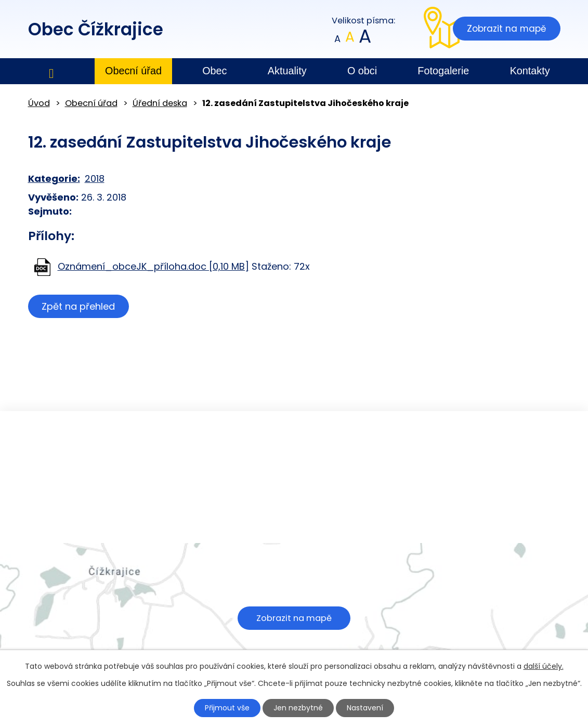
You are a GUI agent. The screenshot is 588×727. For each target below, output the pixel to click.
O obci (362, 71)
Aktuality (287, 71)
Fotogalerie (443, 71)
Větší (364, 39)
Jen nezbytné (298, 708)
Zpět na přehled (79, 306)
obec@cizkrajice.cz (248, 522)
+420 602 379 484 (247, 508)
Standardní (350, 39)
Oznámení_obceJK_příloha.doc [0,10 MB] (153, 266)
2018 (95, 179)
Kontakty (530, 71)
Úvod (51, 71)
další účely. (544, 666)
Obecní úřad (133, 71)
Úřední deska (160, 103)
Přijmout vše (227, 708)
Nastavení (365, 708)
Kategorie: (54, 179)
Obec (214, 71)
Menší (337, 39)
